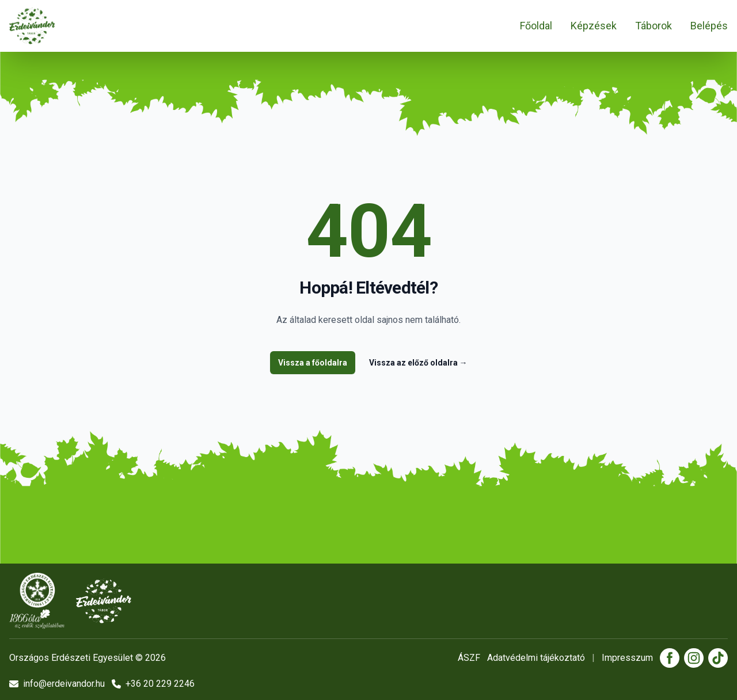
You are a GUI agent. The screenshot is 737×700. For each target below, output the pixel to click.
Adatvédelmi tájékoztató (536, 658)
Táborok (654, 26)
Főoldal (536, 26)
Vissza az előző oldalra (418, 363)
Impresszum (627, 658)
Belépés (709, 26)
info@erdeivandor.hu (57, 684)
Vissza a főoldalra (313, 363)
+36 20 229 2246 (153, 684)
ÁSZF (469, 658)
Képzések (594, 26)
